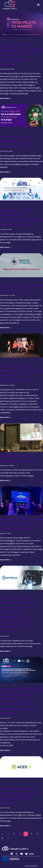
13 (2, 838)
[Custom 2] (26, 854)
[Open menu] (38, 5)
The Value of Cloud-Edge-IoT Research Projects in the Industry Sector (21, 524)
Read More (6, 98)
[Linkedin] (12, 854)
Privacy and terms (31, 866)
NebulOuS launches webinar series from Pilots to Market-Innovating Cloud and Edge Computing (21, 55)
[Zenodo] (31, 854)
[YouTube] (22, 854)
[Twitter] (17, 854)
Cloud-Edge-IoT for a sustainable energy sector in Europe (17, 142)
